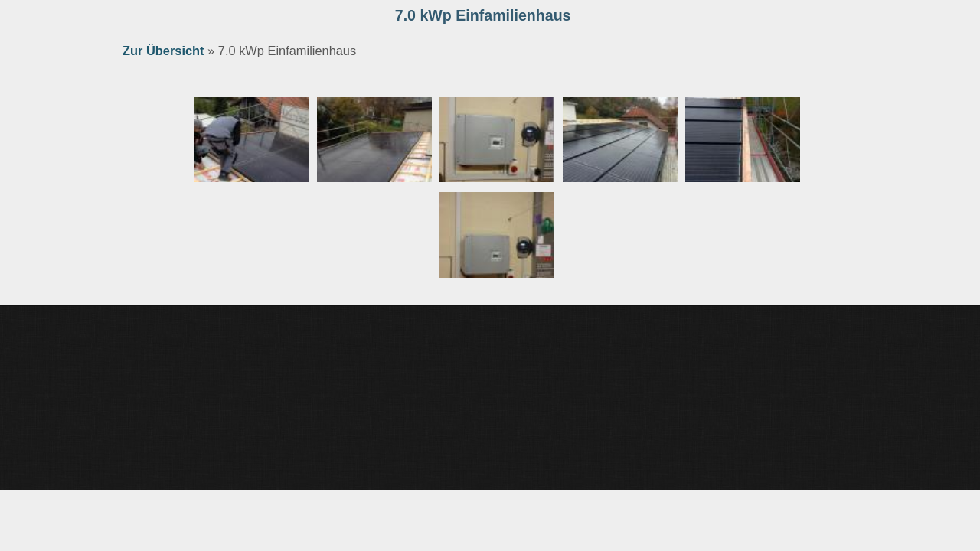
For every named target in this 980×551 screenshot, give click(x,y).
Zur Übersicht (163, 51)
